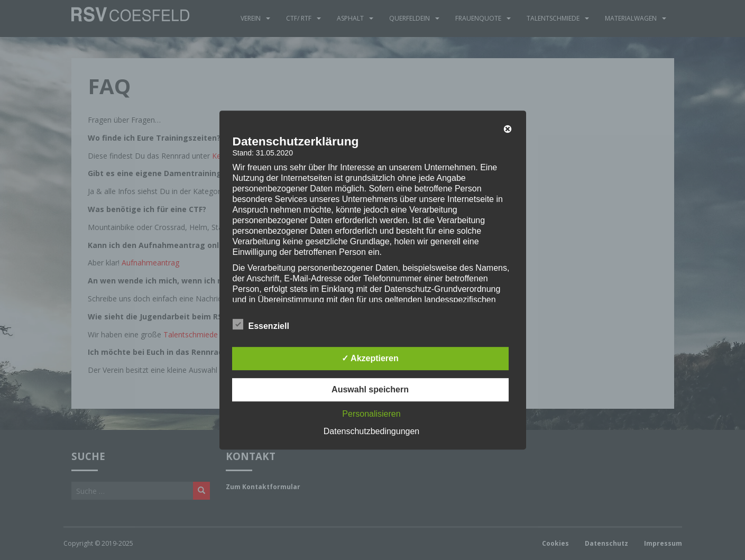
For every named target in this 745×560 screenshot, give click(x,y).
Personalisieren (371, 414)
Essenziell (261, 325)
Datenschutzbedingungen (371, 431)
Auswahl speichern (370, 389)
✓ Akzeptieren (370, 358)
